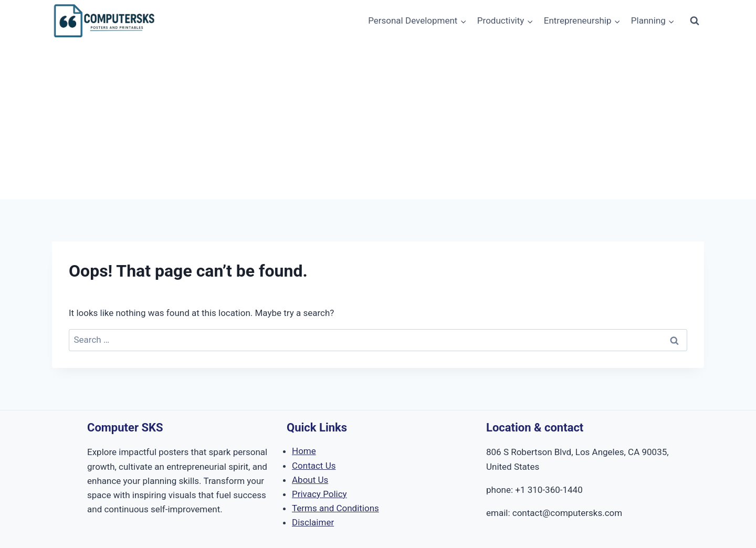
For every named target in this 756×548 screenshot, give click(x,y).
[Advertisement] (378, 121)
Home (304, 451)
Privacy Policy (319, 494)
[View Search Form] (695, 21)
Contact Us (314, 466)
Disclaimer (313, 522)
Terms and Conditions (335, 508)
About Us (310, 480)
